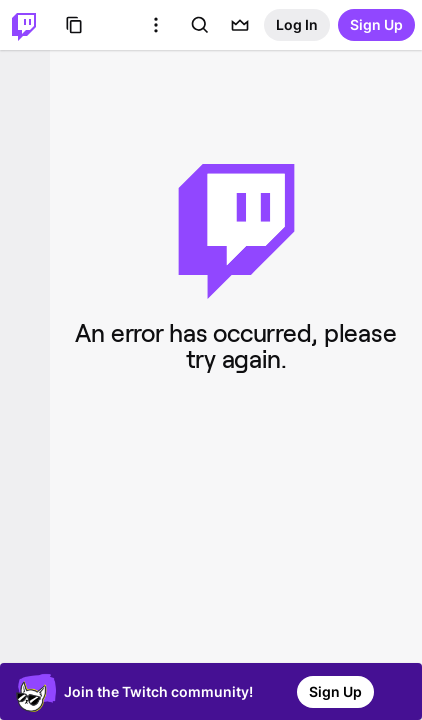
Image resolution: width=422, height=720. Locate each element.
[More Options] (156, 25)
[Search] (200, 25)
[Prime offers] (240, 25)
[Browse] (74, 25)
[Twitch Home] (24, 25)
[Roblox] (116, 25)
